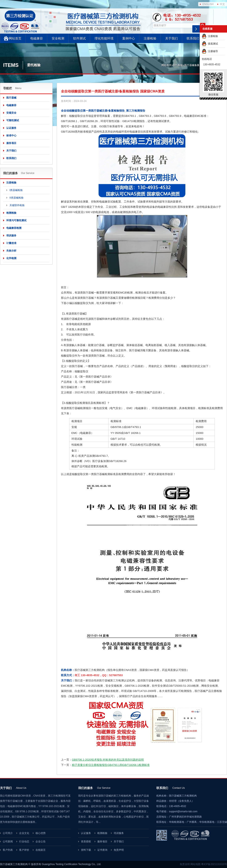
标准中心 (11, 136)
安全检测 (58, 38)
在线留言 (41, 850)
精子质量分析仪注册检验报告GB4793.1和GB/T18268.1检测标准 (111, 765)
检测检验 (11, 213)
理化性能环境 (104, 38)
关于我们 (172, 38)
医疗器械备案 (192, 65)
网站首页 (15, 38)
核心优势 (41, 833)
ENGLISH (208, 4)
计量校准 (11, 243)
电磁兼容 (37, 38)
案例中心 (129, 38)
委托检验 (178, 65)
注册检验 (150, 38)
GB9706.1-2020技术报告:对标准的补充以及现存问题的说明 (108, 760)
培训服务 (11, 236)
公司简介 (8, 833)
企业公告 (41, 842)
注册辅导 (210, 51)
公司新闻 (8, 842)
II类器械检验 (16, 198)
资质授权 (86, 842)
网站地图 (195, 864)
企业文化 (24, 833)
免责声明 (119, 850)
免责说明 (185, 864)
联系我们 (193, 38)
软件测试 (79, 38)
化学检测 (11, 258)
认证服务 (11, 128)
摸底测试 (210, 44)
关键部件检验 (17, 205)
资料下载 (86, 850)
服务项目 (11, 143)
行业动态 (24, 842)
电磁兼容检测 (14, 228)
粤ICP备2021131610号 (214, 864)
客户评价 (24, 850)
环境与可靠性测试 (16, 220)
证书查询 (102, 850)
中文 (222, 4)
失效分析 (11, 251)
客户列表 (8, 850)
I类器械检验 (16, 190)
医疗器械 (11, 98)
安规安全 (11, 113)
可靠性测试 (13, 120)
